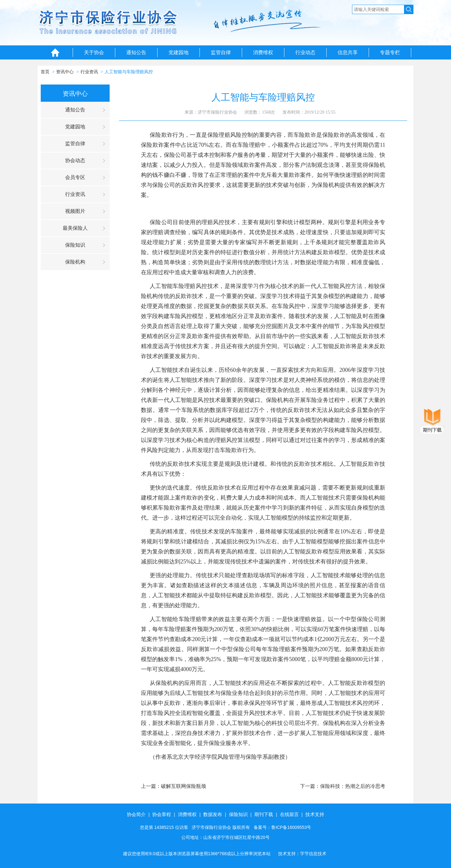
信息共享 (348, 52)
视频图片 (75, 211)
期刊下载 (264, 814)
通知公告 (136, 52)
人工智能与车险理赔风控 (129, 72)
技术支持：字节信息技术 (302, 854)
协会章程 (162, 814)
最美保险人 (75, 228)
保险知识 (75, 245)
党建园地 (179, 52)
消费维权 (263, 52)
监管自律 (221, 52)
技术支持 (315, 814)
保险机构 (75, 262)
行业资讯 (89, 72)
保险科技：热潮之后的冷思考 (353, 786)
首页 (45, 72)
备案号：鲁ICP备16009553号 (283, 827)
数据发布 (213, 814)
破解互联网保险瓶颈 (184, 786)
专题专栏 (390, 52)
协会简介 (136, 814)
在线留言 (289, 814)
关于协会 (94, 52)
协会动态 (75, 160)
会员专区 (75, 177)
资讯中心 (65, 72)
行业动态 (305, 52)
